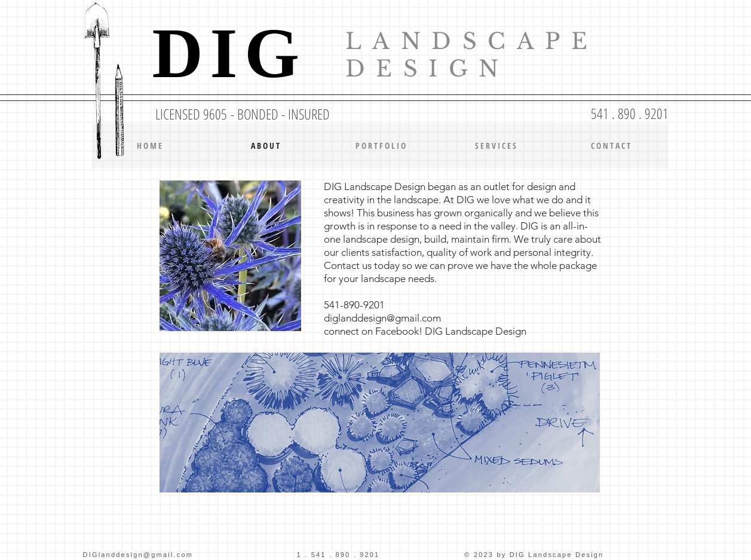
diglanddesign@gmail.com (382, 318)
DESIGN (427, 69)
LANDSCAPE (472, 41)
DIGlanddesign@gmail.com (138, 555)
